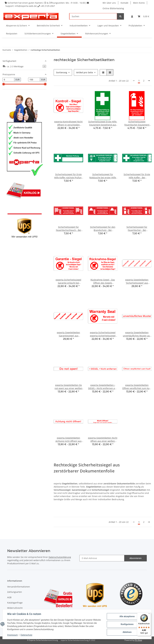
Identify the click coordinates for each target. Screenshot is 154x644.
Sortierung (62, 72)
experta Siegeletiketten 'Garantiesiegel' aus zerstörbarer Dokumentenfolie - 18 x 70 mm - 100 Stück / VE (69, 334)
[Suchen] (93, 16)
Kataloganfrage (15, 603)
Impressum (13, 635)
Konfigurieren (127, 624)
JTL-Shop (138, 640)
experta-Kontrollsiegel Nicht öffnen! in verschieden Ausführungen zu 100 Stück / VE (68, 123)
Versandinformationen (19, 587)
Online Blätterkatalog (113, 8)
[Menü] (149, 614)
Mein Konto (139, 3)
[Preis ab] (8, 80)
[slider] (4, 84)
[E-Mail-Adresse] (102, 558)
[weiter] (149, 81)
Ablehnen (127, 632)
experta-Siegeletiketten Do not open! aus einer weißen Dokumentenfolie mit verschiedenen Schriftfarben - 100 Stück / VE (68, 387)
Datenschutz (27, 635)
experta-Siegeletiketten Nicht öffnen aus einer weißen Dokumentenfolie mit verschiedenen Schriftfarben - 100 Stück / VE (103, 440)
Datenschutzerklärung (60, 557)
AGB (9, 597)
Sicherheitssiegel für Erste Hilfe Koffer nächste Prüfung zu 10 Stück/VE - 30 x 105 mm (69, 176)
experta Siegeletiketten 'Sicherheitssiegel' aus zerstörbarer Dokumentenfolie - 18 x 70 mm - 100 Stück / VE (137, 281)
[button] (132, 16)
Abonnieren (136, 558)
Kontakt (124, 3)
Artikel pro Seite (85, 72)
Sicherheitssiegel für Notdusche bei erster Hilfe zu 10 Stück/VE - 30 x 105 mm (103, 176)
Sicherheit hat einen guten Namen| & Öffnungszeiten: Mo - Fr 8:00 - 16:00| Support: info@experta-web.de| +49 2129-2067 (47, 4)
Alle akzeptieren (127, 616)
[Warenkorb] (143, 16)
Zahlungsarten (15, 592)
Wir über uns (109, 3)
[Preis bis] (34, 80)
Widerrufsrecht (15, 608)
